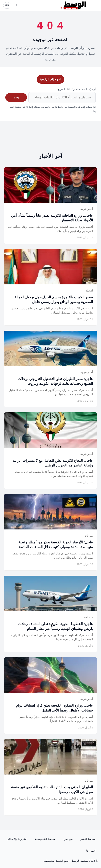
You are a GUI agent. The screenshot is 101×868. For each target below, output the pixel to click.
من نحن (68, 839)
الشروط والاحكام (17, 839)
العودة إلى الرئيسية (51, 79)
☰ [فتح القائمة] (94, 5)
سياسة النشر (88, 839)
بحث (16, 97)
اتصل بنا (91, 851)
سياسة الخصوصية (45, 839)
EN (7, 5)
